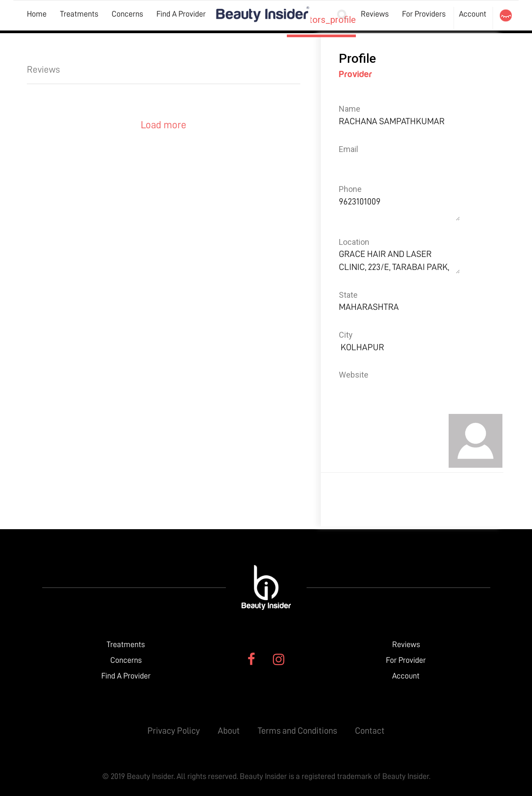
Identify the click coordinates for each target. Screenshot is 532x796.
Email (348, 149)
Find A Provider (181, 14)
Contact (370, 731)
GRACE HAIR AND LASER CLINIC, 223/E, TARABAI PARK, (399, 260)
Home (37, 14)
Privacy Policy (174, 731)
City (346, 335)
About (229, 731)
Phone (350, 189)
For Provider (406, 660)
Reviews (375, 14)
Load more (164, 125)
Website (354, 375)
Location (354, 242)
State (348, 295)
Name (350, 109)
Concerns (127, 14)
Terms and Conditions (297, 731)
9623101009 (399, 208)
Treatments (79, 14)
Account (473, 14)
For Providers (424, 14)
